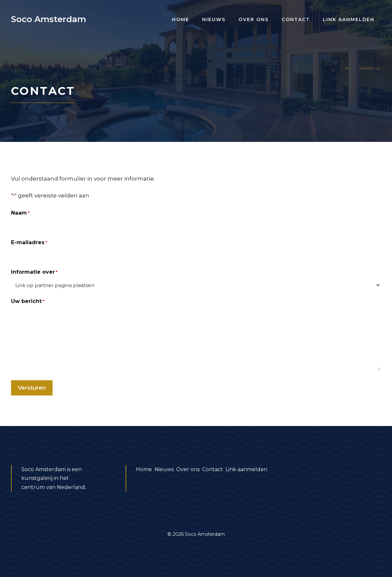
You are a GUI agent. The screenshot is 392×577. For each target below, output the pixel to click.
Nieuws (214, 19)
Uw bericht (28, 301)
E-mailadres (29, 243)
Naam (20, 213)
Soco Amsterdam (49, 19)
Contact (296, 19)
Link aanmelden (349, 19)
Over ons (254, 19)
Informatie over (34, 272)
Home (181, 19)
